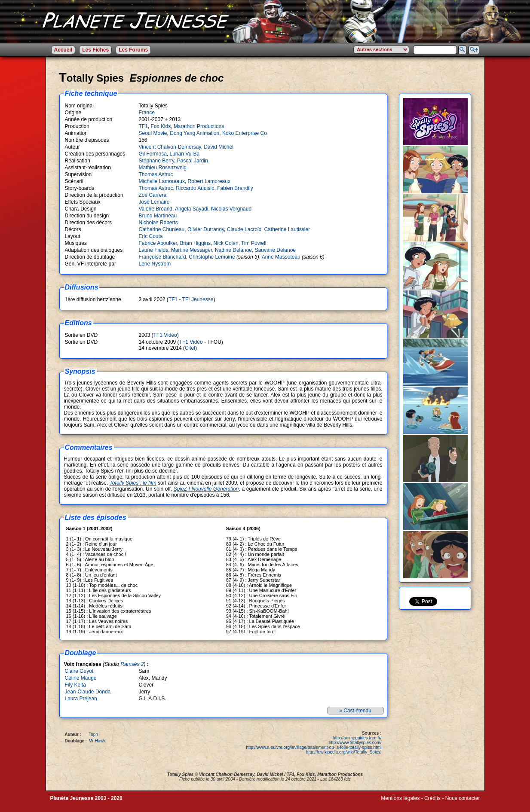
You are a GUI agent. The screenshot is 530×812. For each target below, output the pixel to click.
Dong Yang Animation (195, 133)
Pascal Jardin (193, 161)
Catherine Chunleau (162, 229)
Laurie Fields (154, 250)
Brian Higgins (195, 243)
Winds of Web (397, 804)
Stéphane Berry (157, 161)
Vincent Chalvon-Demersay (170, 147)
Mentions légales (400, 798)
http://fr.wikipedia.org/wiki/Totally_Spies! (344, 752)
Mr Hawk (97, 741)
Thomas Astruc (156, 174)
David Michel (219, 147)
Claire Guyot (79, 671)
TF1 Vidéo (165, 335)
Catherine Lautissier (287, 229)
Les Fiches (95, 50)
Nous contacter (463, 798)
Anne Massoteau (281, 257)
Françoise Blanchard (162, 257)
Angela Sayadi (191, 209)
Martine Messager (191, 250)
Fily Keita (75, 685)
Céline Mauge (81, 678)
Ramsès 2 (132, 664)
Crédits (432, 798)
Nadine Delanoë (233, 250)
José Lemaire (154, 202)
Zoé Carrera (153, 195)
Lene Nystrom (155, 264)
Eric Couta (151, 236)
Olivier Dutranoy (206, 229)
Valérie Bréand (156, 209)
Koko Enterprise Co (245, 133)
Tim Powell (254, 243)
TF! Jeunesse (198, 299)
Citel (190, 348)
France (147, 113)
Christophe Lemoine (212, 257)
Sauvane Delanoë (275, 250)
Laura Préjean (81, 699)
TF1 (143, 126)
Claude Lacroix (244, 229)
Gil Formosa (153, 154)
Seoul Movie (153, 133)
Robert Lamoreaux (209, 181)
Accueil (63, 50)
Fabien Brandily (235, 188)
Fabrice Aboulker (158, 243)
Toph (93, 734)
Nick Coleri (226, 243)
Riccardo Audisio (195, 188)
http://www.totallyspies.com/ (355, 743)
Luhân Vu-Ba (185, 154)
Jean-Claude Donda (88, 692)
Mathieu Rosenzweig (163, 168)
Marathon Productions (199, 126)
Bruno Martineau (158, 216)
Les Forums (133, 50)
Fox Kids (161, 126)
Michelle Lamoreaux (162, 181)
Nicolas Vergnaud (231, 209)
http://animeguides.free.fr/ (357, 738)
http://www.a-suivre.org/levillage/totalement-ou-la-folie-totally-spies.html (314, 747)
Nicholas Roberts (158, 223)
